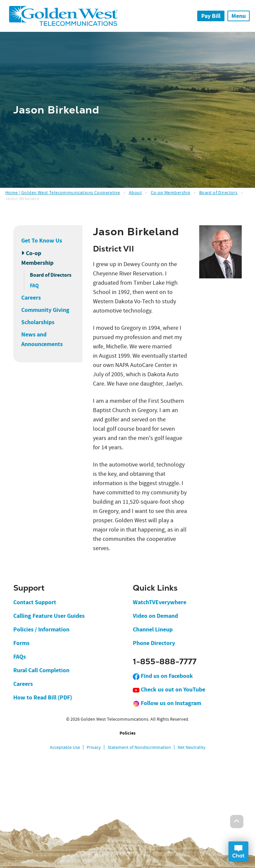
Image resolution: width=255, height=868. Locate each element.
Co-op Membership (171, 192)
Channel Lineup (153, 629)
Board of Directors (218, 192)
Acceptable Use (65, 747)
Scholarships (38, 322)
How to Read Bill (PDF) (43, 697)
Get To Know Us (42, 241)
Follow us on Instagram (167, 703)
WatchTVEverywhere (160, 602)
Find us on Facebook (163, 676)
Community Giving (45, 310)
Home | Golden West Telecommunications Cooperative (63, 192)
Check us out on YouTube (169, 689)
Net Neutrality (192, 747)
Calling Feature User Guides (49, 616)
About (135, 192)
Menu (239, 16)
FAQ (34, 286)
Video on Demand (155, 616)
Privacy (94, 747)
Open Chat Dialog (238, 851)
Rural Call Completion (41, 670)
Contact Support (35, 602)
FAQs (20, 657)
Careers (31, 298)
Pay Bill (211, 16)
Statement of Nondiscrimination (139, 747)
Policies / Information (41, 629)
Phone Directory (154, 643)
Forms (21, 643)
